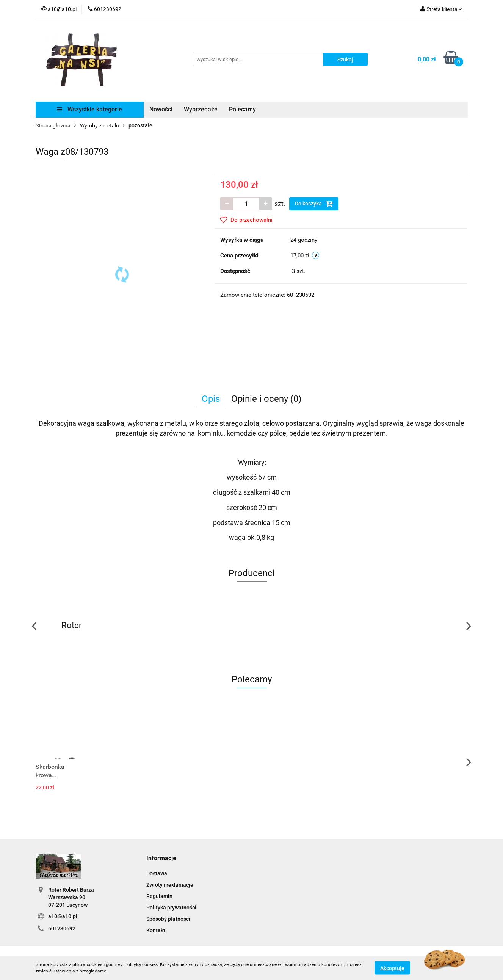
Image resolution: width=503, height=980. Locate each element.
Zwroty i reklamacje (170, 885)
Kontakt (156, 930)
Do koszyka (314, 204)
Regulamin (159, 896)
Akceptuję (392, 968)
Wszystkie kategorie (89, 109)
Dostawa (157, 873)
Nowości (161, 109)
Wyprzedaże (201, 109)
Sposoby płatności (168, 919)
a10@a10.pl (63, 916)
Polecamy (242, 109)
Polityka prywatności (171, 908)
